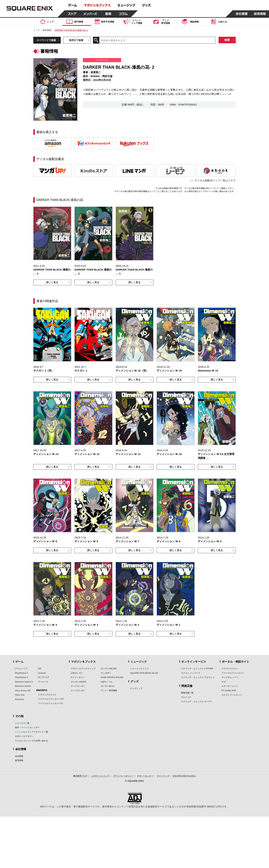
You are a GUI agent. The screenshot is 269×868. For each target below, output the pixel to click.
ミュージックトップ (139, 669)
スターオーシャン (230, 686)
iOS (40, 669)
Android (42, 673)
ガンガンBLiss (107, 686)
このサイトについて (100, 776)
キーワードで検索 (46, 40)
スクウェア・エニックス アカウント (198, 677)
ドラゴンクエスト (230, 669)
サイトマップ (163, 776)
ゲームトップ (21, 669)
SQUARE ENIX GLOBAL (184, 776)
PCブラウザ (43, 677)
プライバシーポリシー (123, 776)
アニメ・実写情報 (109, 691)
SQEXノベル (106, 682)
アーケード (43, 682)
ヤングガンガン (78, 686)
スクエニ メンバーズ (191, 673)
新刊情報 (47, 30)
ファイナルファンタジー (233, 673)
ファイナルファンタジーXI (50, 703)
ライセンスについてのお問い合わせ (31, 741)
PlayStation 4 (21, 677)
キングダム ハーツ (230, 677)
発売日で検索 (76, 40)
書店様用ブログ (80, 776)
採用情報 (19, 760)
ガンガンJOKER (78, 682)
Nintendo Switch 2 (24, 682)
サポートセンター (145, 776)
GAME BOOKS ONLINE (112, 677)
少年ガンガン (77, 673)
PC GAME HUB (229, 691)
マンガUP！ (106, 673)
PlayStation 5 (21, 673)
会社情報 (19, 756)
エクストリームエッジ (232, 695)
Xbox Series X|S (23, 691)
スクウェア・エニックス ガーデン (197, 702)
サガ (224, 682)
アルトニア (186, 697)
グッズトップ (136, 689)
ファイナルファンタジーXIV (51, 699)
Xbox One (20, 695)
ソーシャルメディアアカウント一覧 (31, 732)
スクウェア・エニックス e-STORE (197, 669)
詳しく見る (52, 282)
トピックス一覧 (22, 723)
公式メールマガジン (24, 736)
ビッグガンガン (78, 691)
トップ (36, 30)
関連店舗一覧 (187, 693)
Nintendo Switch (23, 686)
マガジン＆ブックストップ (83, 669)
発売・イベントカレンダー (27, 728)
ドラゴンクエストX (47, 695)
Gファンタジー (78, 677)
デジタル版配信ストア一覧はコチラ (215, 180)
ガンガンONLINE (109, 669)
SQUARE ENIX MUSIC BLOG (144, 673)
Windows (19, 699)
